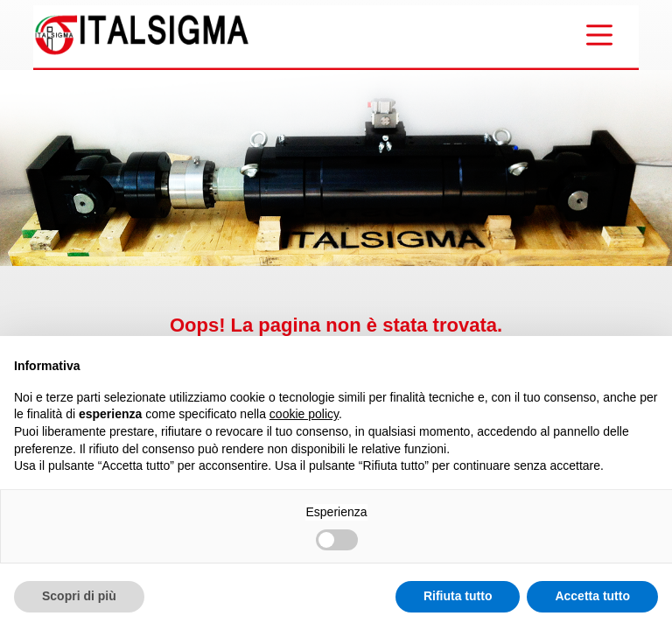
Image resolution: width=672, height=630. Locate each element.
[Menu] (599, 35)
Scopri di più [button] (79, 596)
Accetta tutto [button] (592, 596)
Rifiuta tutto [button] (458, 596)
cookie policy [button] (304, 414)
